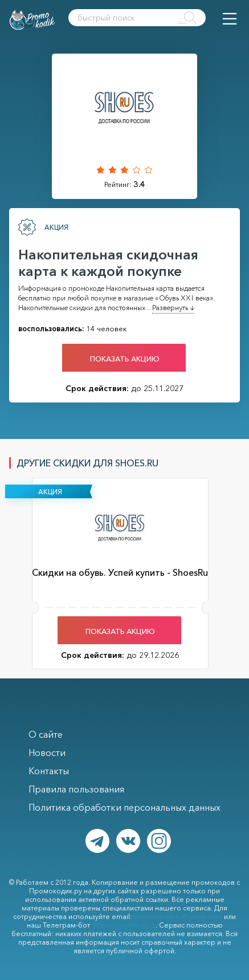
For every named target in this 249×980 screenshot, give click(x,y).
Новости (47, 753)
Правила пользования (76, 789)
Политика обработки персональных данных (125, 807)
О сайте (46, 734)
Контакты (49, 771)
